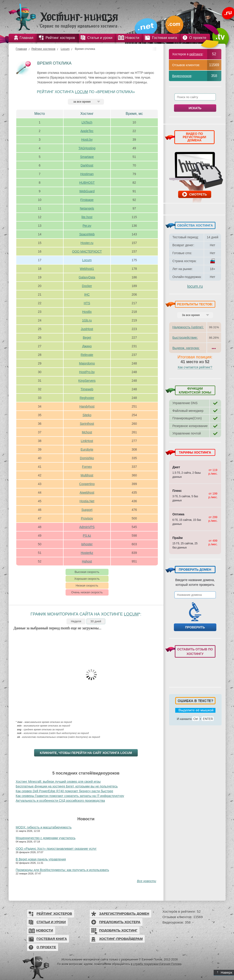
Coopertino (87, 484)
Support (87, 510)
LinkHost (87, 441)
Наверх (225, 972)
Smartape (87, 157)
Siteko (87, 415)
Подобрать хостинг (118, 930)
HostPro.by (87, 372)
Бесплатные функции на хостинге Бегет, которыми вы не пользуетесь (67, 786)
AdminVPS (87, 527)
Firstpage (87, 200)
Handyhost (87, 406)
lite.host (87, 217)
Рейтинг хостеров (43, 49)
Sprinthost (87, 424)
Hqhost (87, 561)
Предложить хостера (120, 922)
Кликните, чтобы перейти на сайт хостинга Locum (86, 753)
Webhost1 (87, 269)
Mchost (87, 432)
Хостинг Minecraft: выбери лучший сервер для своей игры (58, 782)
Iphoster (87, 544)
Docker (87, 286)
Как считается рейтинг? (195, 367)
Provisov (87, 518)
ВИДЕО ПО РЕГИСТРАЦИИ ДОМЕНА (194, 137)
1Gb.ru (87, 320)
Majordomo (87, 363)
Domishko (87, 458)
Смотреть (198, 194)
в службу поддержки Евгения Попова (156, 964)
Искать (195, 108)
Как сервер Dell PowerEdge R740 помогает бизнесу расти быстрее (65, 791)
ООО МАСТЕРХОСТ (87, 251)
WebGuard (87, 191)
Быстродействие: (185, 338)
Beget (87, 338)
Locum (65, 49)
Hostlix (87, 312)
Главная (21, 49)
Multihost (87, 475)
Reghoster (87, 398)
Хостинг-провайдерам (121, 939)
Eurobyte (87, 449)
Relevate (87, 355)
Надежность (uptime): (188, 327)
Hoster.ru (87, 243)
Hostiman (87, 174)
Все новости (147, 881)
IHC (87, 294)
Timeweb (87, 389)
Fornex (87, 467)
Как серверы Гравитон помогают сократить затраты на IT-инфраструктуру (70, 796)
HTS (87, 303)
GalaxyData (87, 277)
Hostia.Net (87, 501)
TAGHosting (87, 148)
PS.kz (87, 536)
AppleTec (87, 131)
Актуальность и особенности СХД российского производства (60, 801)
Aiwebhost (87, 492)
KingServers (87, 381)
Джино (87, 346)
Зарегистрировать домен (124, 914)
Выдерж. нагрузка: (186, 348)
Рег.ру (87, 226)
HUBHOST (87, 183)
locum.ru (195, 286)
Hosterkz (87, 553)
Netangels (87, 208)
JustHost (87, 329)
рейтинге (196, 54)
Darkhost (87, 165)
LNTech (87, 122)
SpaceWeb (87, 234)
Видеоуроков (182, 76)
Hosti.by (87, 140)
